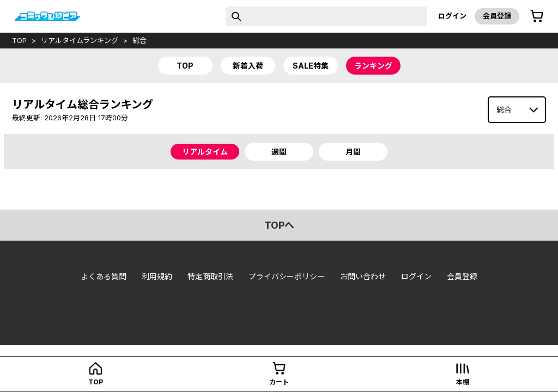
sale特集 (311, 66)
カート (279, 382)
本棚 (463, 382)
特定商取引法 (210, 276)
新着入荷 (248, 66)
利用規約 (157, 276)
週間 (279, 152)
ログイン (452, 16)
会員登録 (497, 16)
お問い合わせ (363, 276)
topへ (279, 225)
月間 (353, 152)
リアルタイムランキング (80, 40)
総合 (139, 40)
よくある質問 (104, 276)
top (19, 40)
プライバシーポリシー (287, 276)
